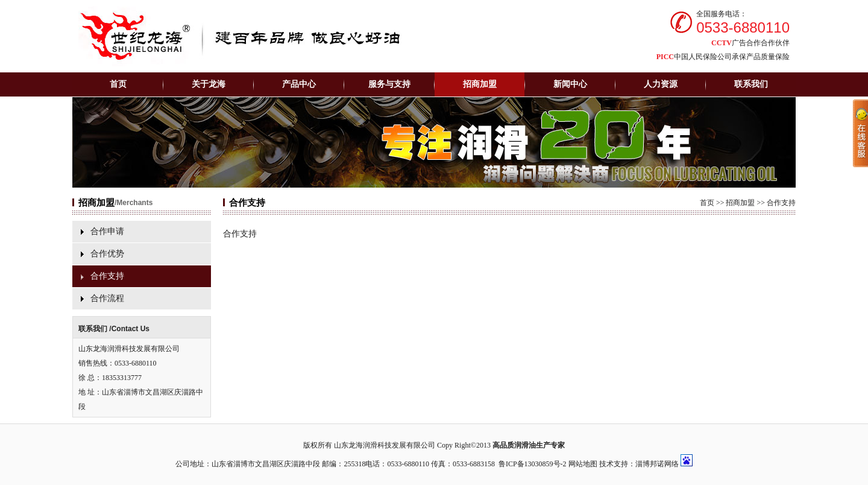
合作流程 (107, 298)
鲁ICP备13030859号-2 (533, 464)
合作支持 (107, 276)
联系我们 (751, 84)
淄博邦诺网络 (657, 464)
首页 (118, 84)
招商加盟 (740, 203)
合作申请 (107, 231)
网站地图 (583, 464)
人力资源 (661, 84)
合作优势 (107, 254)
